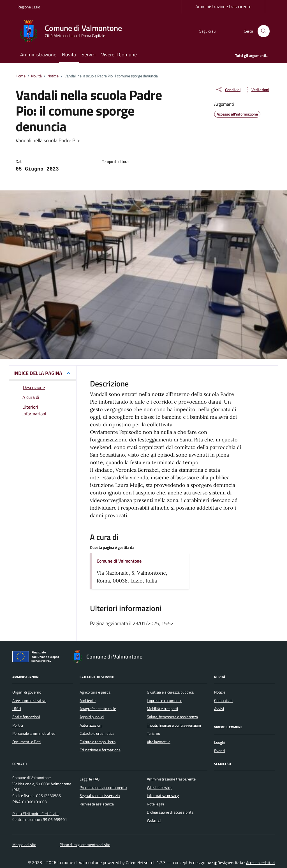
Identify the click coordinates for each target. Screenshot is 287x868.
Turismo (153, 733)
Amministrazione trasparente (223, 6)
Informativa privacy (163, 796)
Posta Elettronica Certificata (35, 814)
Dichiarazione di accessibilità (170, 812)
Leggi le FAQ (90, 779)
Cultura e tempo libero (98, 742)
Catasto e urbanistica (97, 733)
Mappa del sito (24, 845)
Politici (18, 725)
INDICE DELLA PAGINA (38, 373)
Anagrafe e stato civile (98, 709)
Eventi (219, 751)
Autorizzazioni (91, 725)
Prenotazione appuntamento (103, 788)
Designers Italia (228, 863)
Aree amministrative (29, 701)
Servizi (89, 55)
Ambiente (88, 701)
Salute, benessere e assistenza (172, 717)
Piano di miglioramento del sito (85, 845)
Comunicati (223, 701)
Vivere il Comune (119, 55)
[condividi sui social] (228, 89)
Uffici (17, 709)
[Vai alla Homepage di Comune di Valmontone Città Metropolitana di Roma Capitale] (73, 31)
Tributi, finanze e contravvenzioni (174, 725)
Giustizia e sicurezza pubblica (170, 692)
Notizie (220, 692)
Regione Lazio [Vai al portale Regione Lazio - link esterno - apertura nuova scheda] (29, 7)
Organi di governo (27, 692)
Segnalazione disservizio (100, 796)
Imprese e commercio (165, 701)
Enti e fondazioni (26, 717)
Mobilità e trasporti (162, 709)
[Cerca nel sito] (264, 31)
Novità (69, 55)
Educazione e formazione (100, 750)
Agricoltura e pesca (95, 692)
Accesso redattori (260, 863)
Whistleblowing (160, 788)
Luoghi (220, 742)
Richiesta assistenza (97, 804)
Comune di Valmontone (119, 561)
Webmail (154, 820)
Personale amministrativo (34, 733)
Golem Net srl (137, 863)
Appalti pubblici (92, 717)
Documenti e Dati (26, 742)
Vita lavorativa (159, 742)
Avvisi (219, 709)
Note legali (155, 804)
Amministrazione (38, 55)
